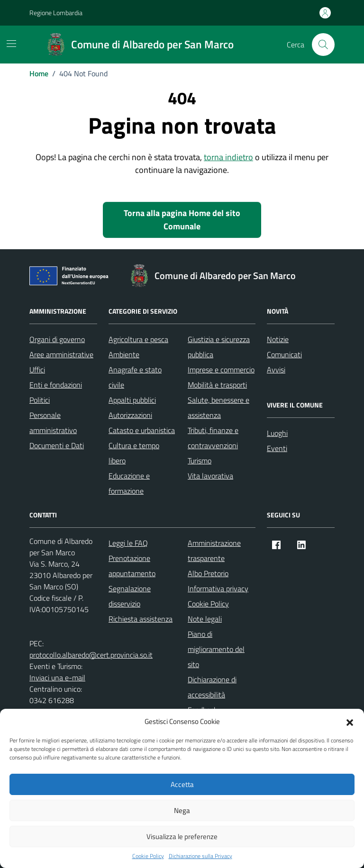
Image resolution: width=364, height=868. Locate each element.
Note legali (205, 619)
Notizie (278, 339)
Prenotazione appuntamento (132, 566)
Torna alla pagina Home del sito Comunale (182, 220)
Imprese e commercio (221, 370)
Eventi (277, 448)
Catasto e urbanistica (142, 430)
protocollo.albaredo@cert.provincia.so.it (91, 655)
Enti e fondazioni (56, 385)
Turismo (200, 461)
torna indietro (228, 157)
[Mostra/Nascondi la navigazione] (11, 44)
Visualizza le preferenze (182, 836)
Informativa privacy (218, 588)
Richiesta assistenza (141, 619)
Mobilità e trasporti (217, 385)
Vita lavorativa (210, 476)
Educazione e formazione (129, 483)
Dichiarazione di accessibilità (212, 687)
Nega (182, 810)
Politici (40, 400)
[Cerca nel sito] (323, 45)
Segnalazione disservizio (130, 596)
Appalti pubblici (132, 400)
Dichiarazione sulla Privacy (200, 856)
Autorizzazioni (130, 415)
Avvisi (276, 370)
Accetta (182, 784)
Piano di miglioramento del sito (216, 649)
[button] (350, 722)
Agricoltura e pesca (138, 339)
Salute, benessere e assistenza (218, 407)
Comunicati (284, 354)
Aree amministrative (61, 354)
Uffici (37, 370)
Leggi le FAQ (128, 543)
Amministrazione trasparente (214, 551)
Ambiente (124, 354)
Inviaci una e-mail (57, 678)
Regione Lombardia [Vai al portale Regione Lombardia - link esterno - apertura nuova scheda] (56, 13)
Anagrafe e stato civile (135, 377)
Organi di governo (57, 339)
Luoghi (277, 433)
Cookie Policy (148, 856)
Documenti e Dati (57, 445)
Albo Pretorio (208, 573)
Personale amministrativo (53, 423)
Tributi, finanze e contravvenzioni (213, 438)
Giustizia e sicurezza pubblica (219, 347)
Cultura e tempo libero (134, 453)
